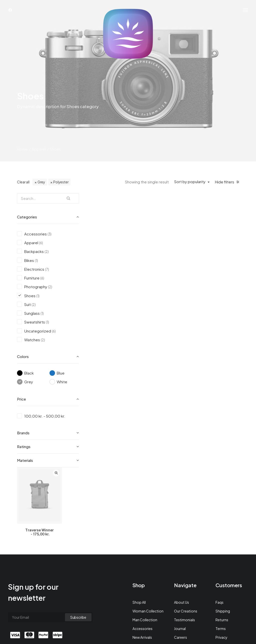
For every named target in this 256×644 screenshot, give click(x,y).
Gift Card (140, 586)
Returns (222, 551)
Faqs (219, 533)
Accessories (142, 559)
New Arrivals (142, 568)
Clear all (23, 187)
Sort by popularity (190, 186)
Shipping (223, 542)
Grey (41, 187)
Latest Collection (147, 577)
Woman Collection (148, 542)
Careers (180, 568)
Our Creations (186, 542)
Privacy (221, 568)
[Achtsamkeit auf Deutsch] (128, 34)
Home (22, 153)
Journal (180, 559)
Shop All (139, 533)
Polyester (61, 187)
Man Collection (145, 551)
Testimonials (184, 551)
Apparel (39, 153)
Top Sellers (141, 594)
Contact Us (183, 577)
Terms (221, 559)
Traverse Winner (119, 262)
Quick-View (135, 203)
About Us (181, 533)
